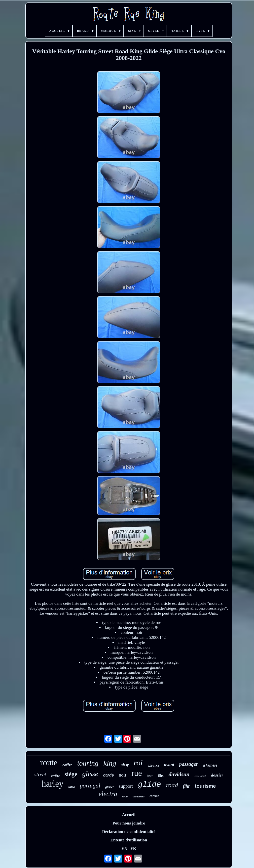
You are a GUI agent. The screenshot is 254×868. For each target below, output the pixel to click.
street (40, 774)
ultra (72, 787)
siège (71, 774)
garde (108, 775)
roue (125, 796)
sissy (125, 765)
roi (138, 763)
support (126, 786)
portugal (90, 785)
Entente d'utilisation (129, 840)
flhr (186, 786)
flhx (161, 776)
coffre (67, 765)
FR (133, 848)
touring (88, 763)
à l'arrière (210, 765)
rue (137, 773)
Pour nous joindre (129, 823)
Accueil (129, 815)
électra (153, 766)
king (110, 763)
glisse (90, 774)
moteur (200, 776)
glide (150, 785)
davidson (179, 774)
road (172, 785)
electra (108, 794)
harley (53, 784)
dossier (217, 775)
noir (123, 775)
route (49, 762)
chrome (154, 796)
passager (189, 764)
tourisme (205, 786)
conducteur (139, 797)
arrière (55, 776)
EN (124, 848)
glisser (110, 787)
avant (169, 765)
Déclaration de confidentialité (129, 832)
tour (150, 776)
